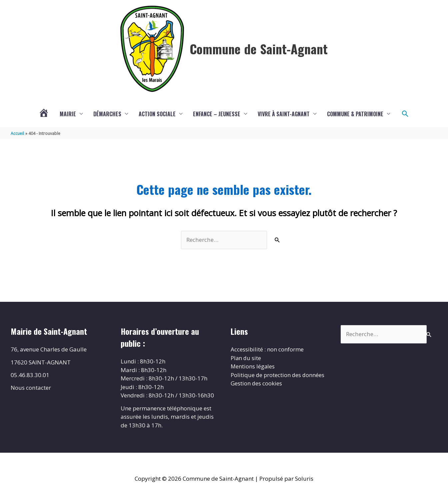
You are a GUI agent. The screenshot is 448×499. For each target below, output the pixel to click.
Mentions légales (253, 366)
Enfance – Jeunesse (217, 114)
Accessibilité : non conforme (267, 349)
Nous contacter (31, 388)
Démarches (107, 114)
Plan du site (246, 358)
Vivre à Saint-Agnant (284, 114)
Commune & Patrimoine (355, 114)
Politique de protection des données (278, 375)
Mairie (68, 114)
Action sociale (157, 114)
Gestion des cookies (256, 383)
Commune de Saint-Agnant (259, 49)
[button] (405, 114)
